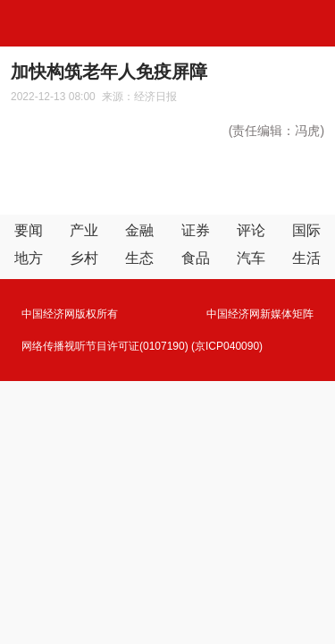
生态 (139, 258)
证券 (196, 230)
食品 (196, 258)
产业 (84, 230)
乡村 (84, 258)
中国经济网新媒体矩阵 (260, 314)
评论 (251, 230)
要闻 (29, 230)
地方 (29, 258)
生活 (306, 258)
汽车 (251, 258)
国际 (306, 230)
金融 (139, 230)
